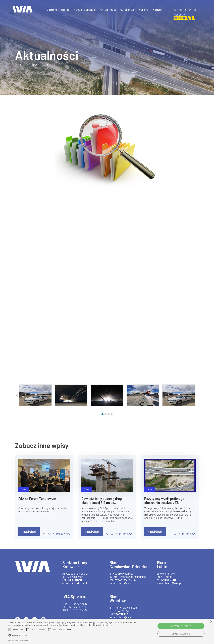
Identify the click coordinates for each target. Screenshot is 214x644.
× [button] (211, 622)
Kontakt (158, 10)
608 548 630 (75, 583)
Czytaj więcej (29, 535)
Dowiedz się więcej (102, 625)
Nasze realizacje (83, 10)
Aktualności (107, 10)
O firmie (49, 10)
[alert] (107, 631)
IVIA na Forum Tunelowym (38, 502)
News (35, 65)
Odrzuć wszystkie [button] (181, 634)
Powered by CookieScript (18, 641)
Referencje (127, 10)
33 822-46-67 (127, 587)
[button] (102, 417)
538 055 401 (169, 583)
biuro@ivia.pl (80, 586)
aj (21, 65)
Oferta (63, 10)
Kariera (144, 10)
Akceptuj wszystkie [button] (181, 626)
